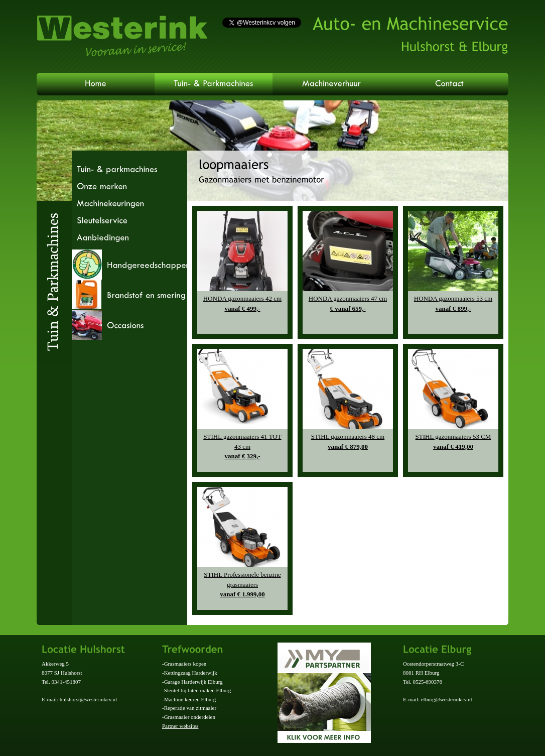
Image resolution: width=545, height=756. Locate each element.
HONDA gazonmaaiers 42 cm (242, 304)
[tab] (129, 265)
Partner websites (180, 726)
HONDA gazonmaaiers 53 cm (453, 304)
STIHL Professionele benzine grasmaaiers (242, 585)
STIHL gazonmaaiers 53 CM (453, 442)
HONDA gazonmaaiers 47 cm (348, 304)
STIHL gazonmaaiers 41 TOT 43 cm (242, 447)
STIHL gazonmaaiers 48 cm (348, 442)
